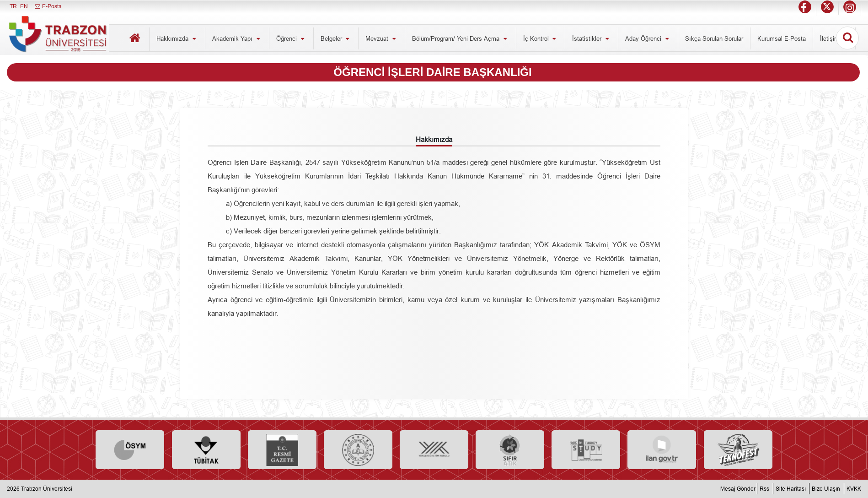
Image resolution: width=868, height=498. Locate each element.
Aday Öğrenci (648, 38)
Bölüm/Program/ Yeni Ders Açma (461, 38)
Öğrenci (291, 38)
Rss (764, 489)
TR (13, 6)
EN (24, 6)
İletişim (834, 38)
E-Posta (48, 6)
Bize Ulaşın (826, 489)
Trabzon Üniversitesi (47, 489)
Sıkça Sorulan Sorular (714, 38)
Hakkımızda (177, 38)
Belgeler (336, 38)
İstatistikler (592, 38)
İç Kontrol (541, 38)
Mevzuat (382, 38)
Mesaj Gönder (738, 489)
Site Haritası (791, 489)
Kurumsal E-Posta (782, 38)
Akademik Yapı (237, 38)
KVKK (854, 489)
